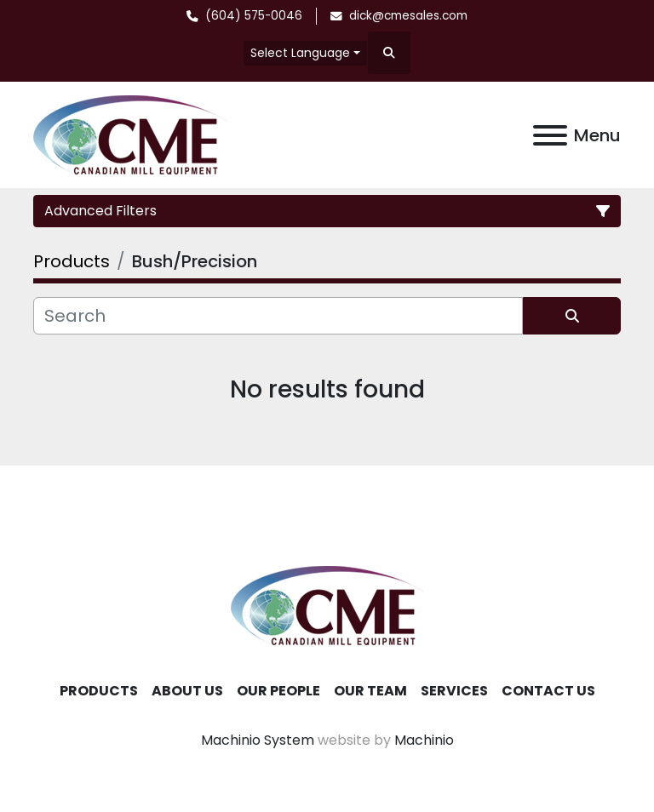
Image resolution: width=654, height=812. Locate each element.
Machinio (424, 740)
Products (99, 691)
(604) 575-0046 (254, 16)
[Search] (278, 316)
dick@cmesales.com (408, 16)
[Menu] (550, 135)
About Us (187, 691)
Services (454, 691)
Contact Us (548, 691)
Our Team (370, 691)
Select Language (300, 53)
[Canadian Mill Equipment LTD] (327, 605)
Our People (278, 691)
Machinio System (258, 740)
